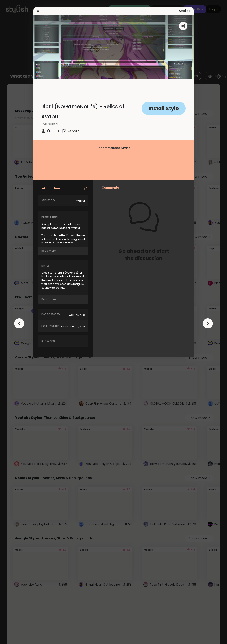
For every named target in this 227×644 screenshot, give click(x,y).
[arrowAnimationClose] (19, 323)
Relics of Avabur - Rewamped (65, 276)
